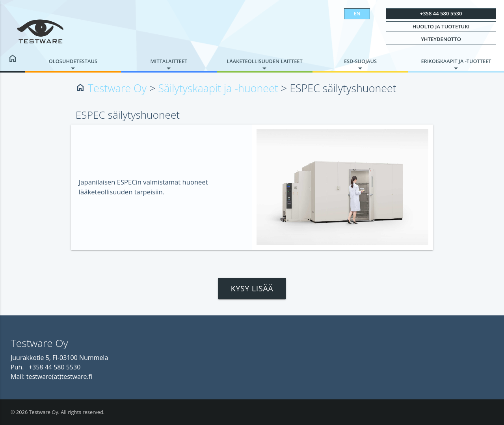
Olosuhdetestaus (73, 61)
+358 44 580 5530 (441, 13)
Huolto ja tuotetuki (441, 26)
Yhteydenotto (441, 39)
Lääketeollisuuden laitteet (264, 61)
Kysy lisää (252, 288)
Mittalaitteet (169, 61)
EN (357, 13)
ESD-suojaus (360, 61)
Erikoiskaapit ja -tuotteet (456, 61)
